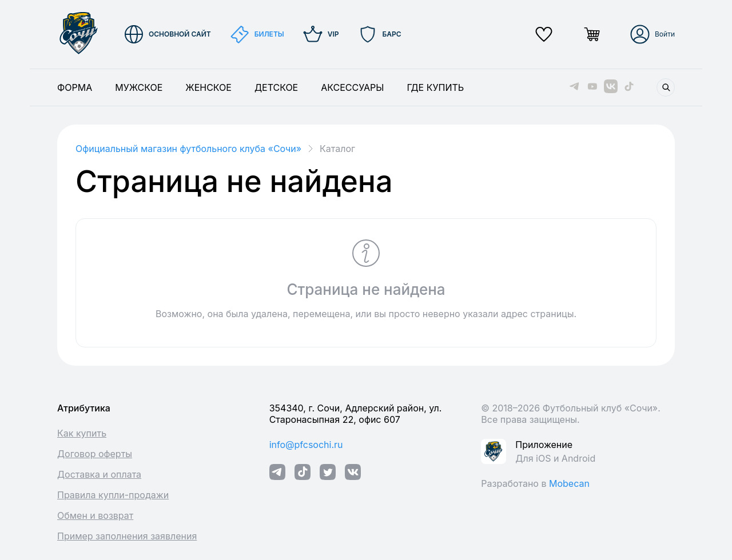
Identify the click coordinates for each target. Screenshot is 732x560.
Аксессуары (352, 87)
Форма (75, 87)
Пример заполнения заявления (127, 536)
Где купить (435, 87)
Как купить (82, 433)
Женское (208, 87)
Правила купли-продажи (113, 495)
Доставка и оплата (99, 474)
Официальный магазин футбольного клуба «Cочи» (188, 149)
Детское (276, 87)
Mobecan (569, 483)
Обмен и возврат (95, 515)
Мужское (139, 87)
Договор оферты (95, 454)
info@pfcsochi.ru (306, 445)
